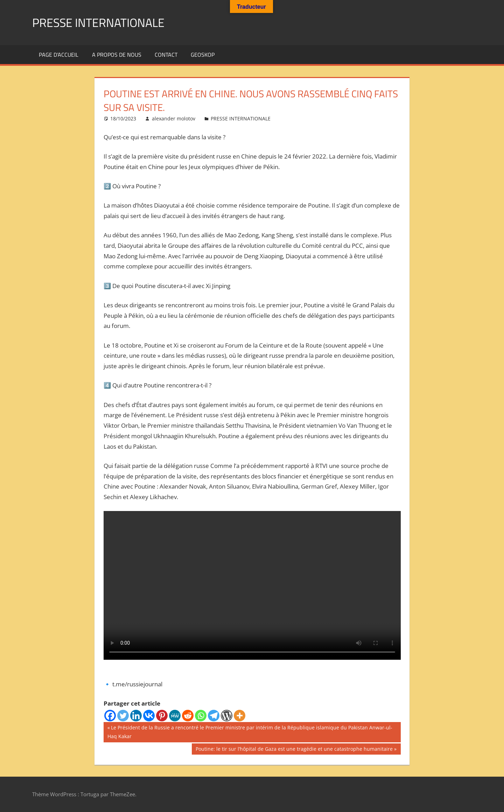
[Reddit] (188, 716)
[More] (240, 716)
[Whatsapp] (201, 716)
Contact (166, 55)
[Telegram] (214, 716)
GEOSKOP (203, 55)
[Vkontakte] (149, 716)
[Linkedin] (136, 716)
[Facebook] (110, 716)
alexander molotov (174, 118)
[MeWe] (175, 716)
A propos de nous (117, 55)
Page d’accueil (59, 55)
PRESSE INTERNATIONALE (103, 22)
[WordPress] (227, 716)
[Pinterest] (162, 716)
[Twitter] (123, 716)
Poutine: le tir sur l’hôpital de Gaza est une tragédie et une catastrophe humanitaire (294, 750)
